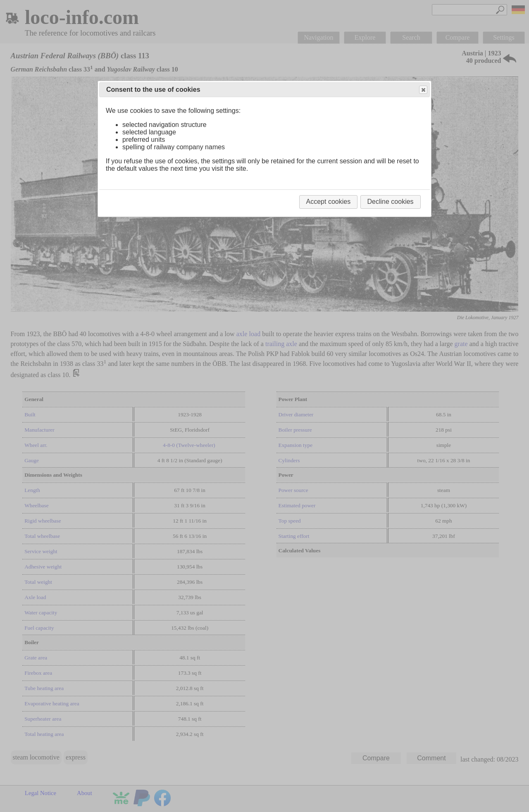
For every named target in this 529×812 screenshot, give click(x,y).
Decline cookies (391, 202)
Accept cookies (329, 202)
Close (423, 90)
